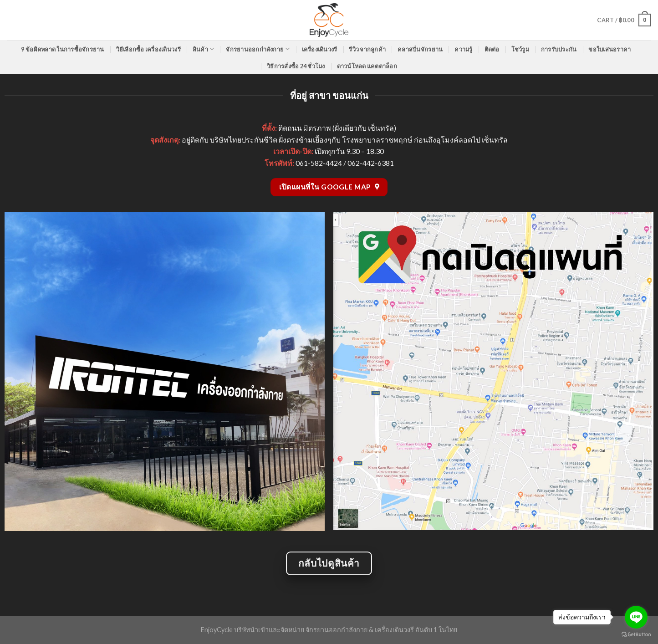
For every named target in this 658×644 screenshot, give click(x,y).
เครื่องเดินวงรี (320, 49)
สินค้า (203, 49)
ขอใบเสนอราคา (610, 49)
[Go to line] (636, 617)
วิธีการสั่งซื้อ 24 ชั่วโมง (296, 66)
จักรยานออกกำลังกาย (258, 49)
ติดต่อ (492, 49)
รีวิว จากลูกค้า (367, 49)
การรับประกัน (559, 49)
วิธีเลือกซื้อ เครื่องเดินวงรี (148, 49)
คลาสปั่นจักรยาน (420, 49)
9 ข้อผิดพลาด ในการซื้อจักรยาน (62, 49)
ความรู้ (463, 49)
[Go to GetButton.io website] (636, 635)
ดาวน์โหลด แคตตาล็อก (367, 66)
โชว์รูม (520, 49)
